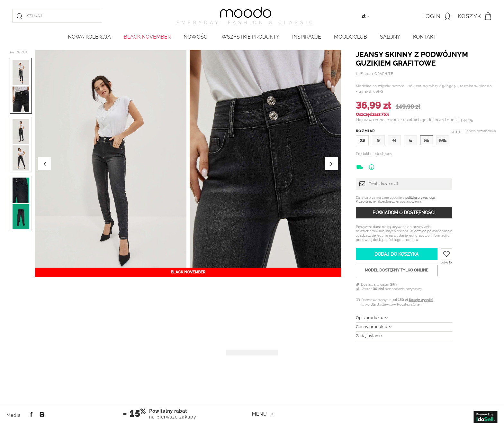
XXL (443, 140)
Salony (390, 37)
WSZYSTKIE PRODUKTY (250, 37)
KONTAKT (425, 37)
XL (427, 140)
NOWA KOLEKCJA (89, 37)
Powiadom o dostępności (404, 213)
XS (362, 140)
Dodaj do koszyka (396, 254)
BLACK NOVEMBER (147, 37)
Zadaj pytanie (369, 336)
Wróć (23, 52)
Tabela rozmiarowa (480, 131)
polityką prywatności (420, 198)
